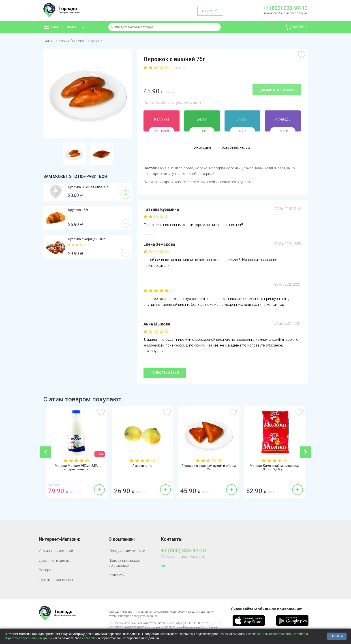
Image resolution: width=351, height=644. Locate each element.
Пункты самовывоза (56, 579)
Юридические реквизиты (129, 551)
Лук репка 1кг (143, 466)
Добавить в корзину (277, 90)
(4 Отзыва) (178, 68)
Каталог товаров (65, 27)
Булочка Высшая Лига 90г (88, 187)
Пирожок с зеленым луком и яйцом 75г (209, 468)
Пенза (207, 11)
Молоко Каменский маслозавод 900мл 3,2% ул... (275, 468)
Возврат (46, 570)
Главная (50, 40)
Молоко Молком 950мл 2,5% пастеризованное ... (77, 468)
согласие (89, 638)
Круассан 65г (78, 210)
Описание (198, 149)
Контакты (116, 575)
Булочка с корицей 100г (87, 239)
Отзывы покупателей (56, 551)
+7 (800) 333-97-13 (285, 8)
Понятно (337, 636)
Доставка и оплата (55, 560)
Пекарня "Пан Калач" (79, 40)
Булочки (107, 40)
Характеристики (239, 149)
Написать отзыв (165, 373)
